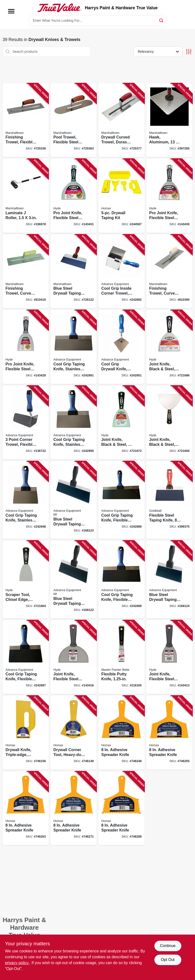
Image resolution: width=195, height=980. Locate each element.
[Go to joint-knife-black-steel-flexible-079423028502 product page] (169, 423)
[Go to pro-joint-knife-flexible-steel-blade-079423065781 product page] (26, 347)
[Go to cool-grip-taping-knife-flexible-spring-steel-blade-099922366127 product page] (121, 500)
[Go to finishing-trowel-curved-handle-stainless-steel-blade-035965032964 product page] (26, 272)
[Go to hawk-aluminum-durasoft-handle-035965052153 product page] (169, 120)
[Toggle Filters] (189, 52)
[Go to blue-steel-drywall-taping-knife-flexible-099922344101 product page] (74, 579)
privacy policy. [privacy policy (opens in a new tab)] (17, 963)
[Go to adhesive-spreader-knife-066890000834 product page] (26, 808)
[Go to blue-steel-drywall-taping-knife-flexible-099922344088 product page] (169, 579)
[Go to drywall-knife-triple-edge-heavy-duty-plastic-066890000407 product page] (26, 733)
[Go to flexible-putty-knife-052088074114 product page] (121, 657)
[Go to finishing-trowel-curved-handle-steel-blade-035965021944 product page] (169, 272)
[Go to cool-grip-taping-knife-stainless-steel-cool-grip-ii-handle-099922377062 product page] (26, 500)
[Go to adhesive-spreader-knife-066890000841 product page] (74, 808)
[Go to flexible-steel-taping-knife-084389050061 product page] (169, 500)
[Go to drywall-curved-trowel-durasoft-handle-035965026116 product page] (121, 120)
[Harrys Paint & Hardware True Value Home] (59, 8)
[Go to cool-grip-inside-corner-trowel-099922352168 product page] (121, 272)
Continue (168, 946)
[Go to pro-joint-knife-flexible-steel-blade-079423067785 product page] (169, 196)
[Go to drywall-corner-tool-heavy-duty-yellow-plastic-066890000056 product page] (74, 733)
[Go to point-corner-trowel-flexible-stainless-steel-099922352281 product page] (26, 423)
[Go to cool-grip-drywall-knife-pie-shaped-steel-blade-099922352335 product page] (121, 347)
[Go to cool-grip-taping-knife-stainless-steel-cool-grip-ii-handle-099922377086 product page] (74, 423)
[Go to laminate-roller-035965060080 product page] (26, 196)
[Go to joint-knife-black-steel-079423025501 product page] (121, 423)
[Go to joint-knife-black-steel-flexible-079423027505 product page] (169, 347)
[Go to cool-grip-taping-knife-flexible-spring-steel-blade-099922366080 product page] (26, 657)
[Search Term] (98, 21)
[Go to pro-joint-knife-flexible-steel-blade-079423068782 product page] (74, 196)
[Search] (162, 20)
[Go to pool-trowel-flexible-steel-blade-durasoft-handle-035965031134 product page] (74, 120)
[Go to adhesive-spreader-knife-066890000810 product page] (121, 733)
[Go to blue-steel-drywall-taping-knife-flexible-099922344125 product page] (74, 500)
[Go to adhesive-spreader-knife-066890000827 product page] (169, 733)
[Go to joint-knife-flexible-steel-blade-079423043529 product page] (169, 657)
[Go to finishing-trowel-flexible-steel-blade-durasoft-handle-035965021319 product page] (26, 120)
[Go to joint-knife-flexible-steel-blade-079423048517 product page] (74, 657)
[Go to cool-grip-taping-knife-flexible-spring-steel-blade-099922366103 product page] (121, 579)
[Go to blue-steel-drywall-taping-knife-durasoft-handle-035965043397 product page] (74, 272)
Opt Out (168, 960)
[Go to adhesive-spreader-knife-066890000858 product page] (121, 808)
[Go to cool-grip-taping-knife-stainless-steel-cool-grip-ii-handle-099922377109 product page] (74, 347)
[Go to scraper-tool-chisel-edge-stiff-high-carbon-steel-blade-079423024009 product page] (26, 579)
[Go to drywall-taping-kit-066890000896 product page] (121, 196)
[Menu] (11, 11)
